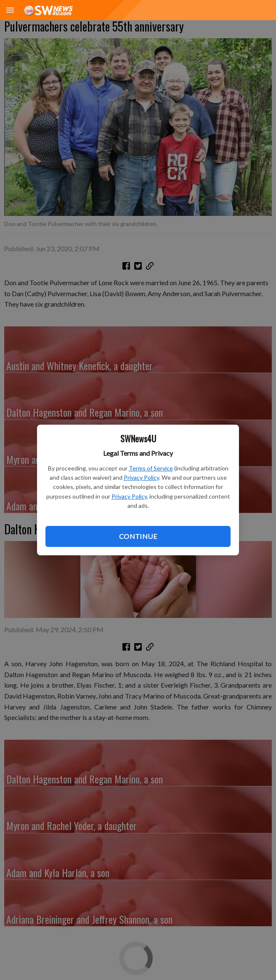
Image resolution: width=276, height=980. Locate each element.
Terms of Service (151, 468)
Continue (138, 536)
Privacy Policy (141, 477)
